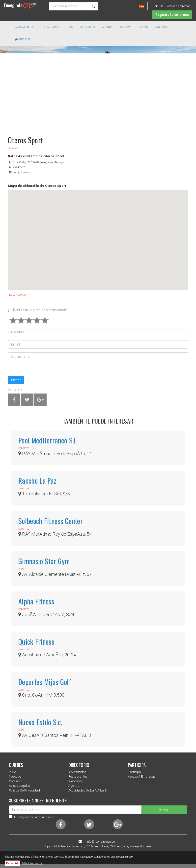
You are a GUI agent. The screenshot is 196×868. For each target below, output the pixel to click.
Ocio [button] (70, 27)
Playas (143, 27)
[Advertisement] (98, 92)
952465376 (20, 167)
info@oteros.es (22, 172)
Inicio (12, 772)
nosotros (15, 776)
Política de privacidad (24, 790)
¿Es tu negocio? (17, 295)
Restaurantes (78, 776)
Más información (32, 863)
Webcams (126, 27)
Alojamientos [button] (24, 27)
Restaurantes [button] (51, 27)
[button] (98, 235)
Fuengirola (23, 5)
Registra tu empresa (172, 15)
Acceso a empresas (179, 6)
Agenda (107, 27)
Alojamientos (77, 772)
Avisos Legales (19, 786)
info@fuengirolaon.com (102, 842)
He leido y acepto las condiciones (34, 817)
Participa (23, 39)
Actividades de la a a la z (87, 790)
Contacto (162, 27)
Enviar (16, 380)
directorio (87, 27)
